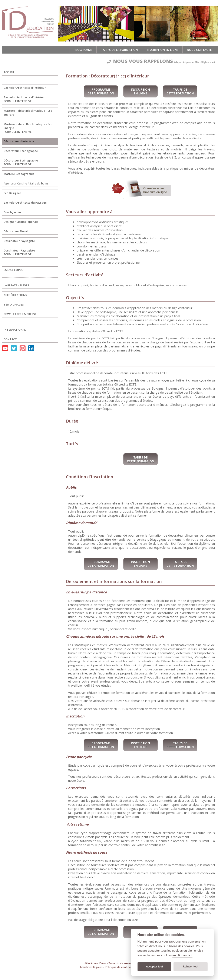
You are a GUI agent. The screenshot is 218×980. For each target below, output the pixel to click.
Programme (83, 50)
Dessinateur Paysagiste (19, 241)
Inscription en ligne (162, 50)
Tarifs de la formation (119, 50)
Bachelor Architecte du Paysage (25, 203)
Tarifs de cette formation (180, 91)
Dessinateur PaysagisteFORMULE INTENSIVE (19, 252)
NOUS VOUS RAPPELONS (161, 61)
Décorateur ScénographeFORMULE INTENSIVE (21, 162)
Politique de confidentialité (122, 967)
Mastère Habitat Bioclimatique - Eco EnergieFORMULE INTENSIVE (28, 128)
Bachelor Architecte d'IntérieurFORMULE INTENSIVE (25, 99)
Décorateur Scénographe (21, 151)
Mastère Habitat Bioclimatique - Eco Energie (28, 113)
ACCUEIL (9, 72)
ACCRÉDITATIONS (15, 295)
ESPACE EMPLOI (14, 270)
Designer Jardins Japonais (21, 222)
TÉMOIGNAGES (14, 304)
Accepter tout (155, 966)
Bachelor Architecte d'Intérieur (25, 88)
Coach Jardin (12, 212)
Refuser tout (191, 966)
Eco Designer (12, 193)
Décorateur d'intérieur (19, 141)
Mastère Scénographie (19, 174)
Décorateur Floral (16, 231)
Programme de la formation (101, 91)
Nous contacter (200, 50)
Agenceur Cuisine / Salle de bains (26, 183)
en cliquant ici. (182, 955)
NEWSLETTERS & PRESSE (20, 314)
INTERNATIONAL (15, 330)
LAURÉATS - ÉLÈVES (16, 285)
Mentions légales (91, 967)
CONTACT (10, 339)
